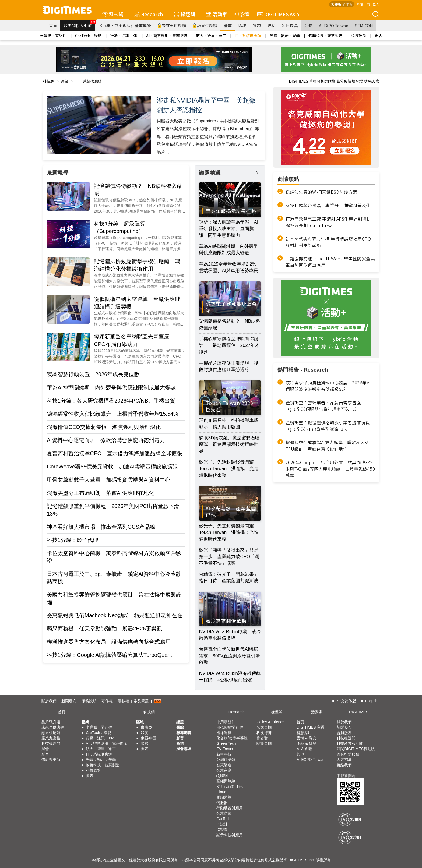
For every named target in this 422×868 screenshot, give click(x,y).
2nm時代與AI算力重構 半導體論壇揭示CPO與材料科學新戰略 (328, 242)
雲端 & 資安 (306, 738)
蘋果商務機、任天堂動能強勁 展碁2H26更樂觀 (104, 629)
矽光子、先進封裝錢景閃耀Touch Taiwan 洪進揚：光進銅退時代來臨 (229, 469)
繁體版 (336, 4)
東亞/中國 (149, 738)
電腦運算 (224, 797)
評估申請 (363, 4)
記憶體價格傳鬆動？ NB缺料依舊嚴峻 (138, 190)
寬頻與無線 (226, 781)
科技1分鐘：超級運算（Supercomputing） (120, 227)
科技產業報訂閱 (350, 743)
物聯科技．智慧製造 (325, 36)
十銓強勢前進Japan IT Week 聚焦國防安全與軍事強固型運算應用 (330, 262)
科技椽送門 (51, 743)
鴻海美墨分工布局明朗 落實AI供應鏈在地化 (101, 493)
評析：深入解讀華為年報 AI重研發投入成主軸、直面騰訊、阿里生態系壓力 (228, 229)
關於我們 (49, 701)
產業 (228, 25)
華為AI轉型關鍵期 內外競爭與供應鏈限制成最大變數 (111, 387)
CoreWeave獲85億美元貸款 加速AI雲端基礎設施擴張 (112, 467)
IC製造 (222, 830)
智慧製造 (224, 765)
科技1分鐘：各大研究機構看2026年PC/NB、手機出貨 (111, 401)
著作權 (107, 701)
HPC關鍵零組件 (230, 727)
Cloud (221, 792)
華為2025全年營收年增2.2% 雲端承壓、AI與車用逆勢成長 (230, 267)
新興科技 (224, 754)
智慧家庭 (224, 770)
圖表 (378, 36)
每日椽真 (290, 25)
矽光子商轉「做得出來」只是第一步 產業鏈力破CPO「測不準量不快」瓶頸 (229, 557)
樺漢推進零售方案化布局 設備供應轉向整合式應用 (109, 642)
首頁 (53, 25)
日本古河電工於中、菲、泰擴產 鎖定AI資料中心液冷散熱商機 (114, 578)
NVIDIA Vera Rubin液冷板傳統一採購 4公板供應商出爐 (230, 677)
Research (149, 14)
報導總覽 (184, 733)
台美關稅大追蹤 (79, 24)
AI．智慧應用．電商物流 (167, 36)
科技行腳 (264, 733)
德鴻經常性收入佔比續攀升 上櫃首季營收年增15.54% (112, 414)
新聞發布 (69, 701)
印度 (145, 733)
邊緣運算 (224, 733)
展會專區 (184, 749)
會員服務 (344, 733)
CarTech (223, 819)
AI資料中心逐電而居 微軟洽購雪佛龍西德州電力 (106, 440)
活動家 (217, 14)
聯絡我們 (344, 765)
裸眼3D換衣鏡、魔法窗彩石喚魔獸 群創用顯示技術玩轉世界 (229, 444)
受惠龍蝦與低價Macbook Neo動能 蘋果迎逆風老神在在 (115, 615)
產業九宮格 (51, 738)
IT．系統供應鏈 (248, 36)
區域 (242, 25)
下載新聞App (348, 776)
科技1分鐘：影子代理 (73, 540)
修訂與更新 (51, 760)
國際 (145, 743)
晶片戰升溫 (51, 722)
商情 (308, 25)
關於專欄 (264, 743)
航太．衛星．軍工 (211, 36)
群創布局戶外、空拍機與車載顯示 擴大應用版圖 (229, 424)
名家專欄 (264, 727)
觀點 (271, 25)
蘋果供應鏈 (205, 25)
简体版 (347, 4)
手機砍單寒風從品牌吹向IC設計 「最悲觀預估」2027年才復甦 (229, 345)
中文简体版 (347, 701)
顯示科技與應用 (230, 835)
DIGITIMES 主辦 (310, 727)
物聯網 (222, 776)
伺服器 (222, 803)
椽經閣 (184, 14)
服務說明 (89, 701)
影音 (241, 14)
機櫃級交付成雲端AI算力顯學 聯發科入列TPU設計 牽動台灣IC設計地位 (328, 446)
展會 (45, 749)
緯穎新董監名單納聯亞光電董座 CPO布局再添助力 (134, 340)
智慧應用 (304, 733)
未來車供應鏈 (172, 25)
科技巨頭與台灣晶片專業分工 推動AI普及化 (328, 205)
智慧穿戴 (224, 813)
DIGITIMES (359, 712)
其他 (300, 754)
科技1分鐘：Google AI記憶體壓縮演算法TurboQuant (109, 655)
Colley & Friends (270, 722)
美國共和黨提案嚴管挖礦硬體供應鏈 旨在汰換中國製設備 (114, 598)
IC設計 (222, 824)
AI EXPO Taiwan (334, 25)
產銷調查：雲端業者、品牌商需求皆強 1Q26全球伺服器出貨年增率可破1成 (326, 406)
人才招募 (344, 760)
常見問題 (141, 701)
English (371, 701)
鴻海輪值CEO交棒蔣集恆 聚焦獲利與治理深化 (104, 427)
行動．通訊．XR (124, 36)
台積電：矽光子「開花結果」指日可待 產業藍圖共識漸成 (229, 578)
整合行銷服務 (348, 754)
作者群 (262, 738)
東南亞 (146, 727)
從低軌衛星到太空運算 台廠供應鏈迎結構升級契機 (137, 303)
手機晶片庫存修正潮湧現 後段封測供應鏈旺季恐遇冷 (229, 366)
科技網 (113, 14)
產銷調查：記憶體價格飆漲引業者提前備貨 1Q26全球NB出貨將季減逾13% (330, 426)
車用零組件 (226, 722)
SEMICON (364, 25)
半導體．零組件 (53, 36)
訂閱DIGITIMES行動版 (356, 749)
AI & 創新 (304, 749)
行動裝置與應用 (230, 808)
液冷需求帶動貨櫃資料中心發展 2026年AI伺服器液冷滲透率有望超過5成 (328, 386)
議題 (257, 25)
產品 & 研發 (306, 743)
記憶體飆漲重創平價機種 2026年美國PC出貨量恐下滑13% (113, 510)
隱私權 (123, 701)
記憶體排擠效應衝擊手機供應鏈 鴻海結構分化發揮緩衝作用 (137, 265)
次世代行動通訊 (230, 786)
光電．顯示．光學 (285, 36)
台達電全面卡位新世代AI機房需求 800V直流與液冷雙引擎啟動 (229, 656)
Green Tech (226, 743)
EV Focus (225, 749)
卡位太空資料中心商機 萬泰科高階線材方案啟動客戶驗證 (114, 557)
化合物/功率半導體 (232, 738)
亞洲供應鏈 (226, 760)
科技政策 (358, 36)
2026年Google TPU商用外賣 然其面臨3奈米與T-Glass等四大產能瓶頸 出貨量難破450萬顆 (330, 469)
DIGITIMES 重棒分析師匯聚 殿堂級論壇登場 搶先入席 (334, 81)
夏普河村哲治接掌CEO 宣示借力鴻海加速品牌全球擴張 (115, 453)
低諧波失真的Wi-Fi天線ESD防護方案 (321, 192)
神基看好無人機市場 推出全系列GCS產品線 (101, 527)
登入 (376, 4)
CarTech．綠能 (88, 36)
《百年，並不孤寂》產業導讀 (124, 25)
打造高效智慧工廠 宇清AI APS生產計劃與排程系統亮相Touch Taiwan (328, 222)
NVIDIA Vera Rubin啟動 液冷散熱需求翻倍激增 (230, 635)
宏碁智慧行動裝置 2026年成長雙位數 (93, 374)
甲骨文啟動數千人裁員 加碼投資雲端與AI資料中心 (109, 480)
